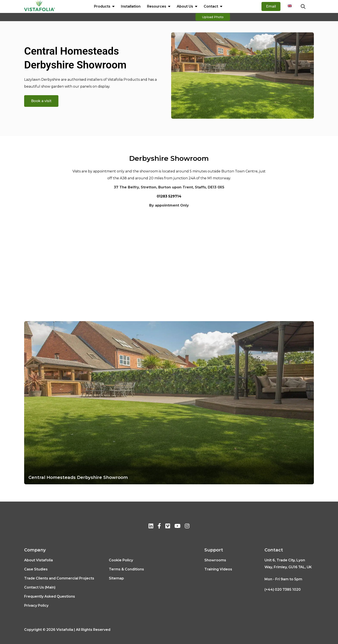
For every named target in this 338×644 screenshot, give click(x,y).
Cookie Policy (121, 560)
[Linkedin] (151, 527)
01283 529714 (169, 196)
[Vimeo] (168, 527)
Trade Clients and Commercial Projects (59, 578)
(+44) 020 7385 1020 (283, 590)
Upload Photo (213, 17)
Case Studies (36, 569)
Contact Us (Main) (40, 587)
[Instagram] (187, 527)
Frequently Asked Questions (50, 596)
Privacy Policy (36, 605)
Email (271, 6)
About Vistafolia (38, 560)
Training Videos (218, 569)
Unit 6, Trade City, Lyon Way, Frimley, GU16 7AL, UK (288, 564)
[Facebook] (159, 527)
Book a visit (41, 101)
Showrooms (215, 560)
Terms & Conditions (126, 569)
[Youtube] (177, 527)
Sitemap (116, 578)
